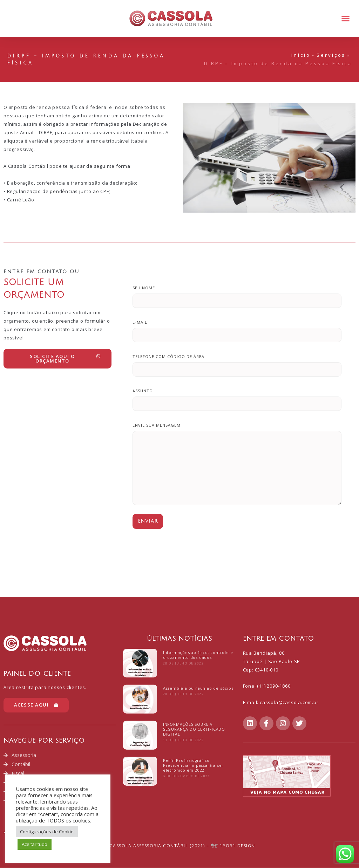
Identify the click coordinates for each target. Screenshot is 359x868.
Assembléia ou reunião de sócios (198, 688)
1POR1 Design (233, 846)
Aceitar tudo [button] (35, 844)
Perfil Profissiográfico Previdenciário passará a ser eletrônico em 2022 (193, 765)
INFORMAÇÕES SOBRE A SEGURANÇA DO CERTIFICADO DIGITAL (194, 729)
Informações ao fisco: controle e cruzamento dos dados (198, 655)
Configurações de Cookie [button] (47, 832)
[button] (345, 19)
